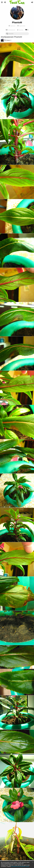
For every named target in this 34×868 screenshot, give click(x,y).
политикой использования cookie (20, 866)
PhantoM (17, 22)
